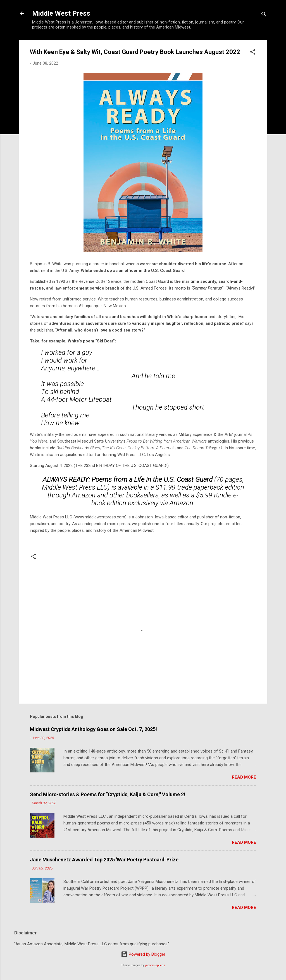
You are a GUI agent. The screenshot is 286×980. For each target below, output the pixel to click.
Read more (244, 777)
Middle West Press (61, 13)
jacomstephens (155, 965)
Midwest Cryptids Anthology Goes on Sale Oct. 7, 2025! (93, 729)
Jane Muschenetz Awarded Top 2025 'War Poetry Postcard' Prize (104, 860)
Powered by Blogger (143, 954)
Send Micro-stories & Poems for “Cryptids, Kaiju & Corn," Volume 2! (108, 794)
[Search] (264, 15)
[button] (253, 53)
